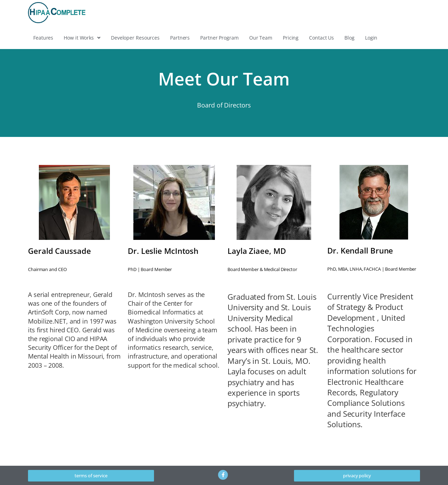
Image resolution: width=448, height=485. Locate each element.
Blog (349, 38)
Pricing (291, 38)
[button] (82, 38)
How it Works (82, 38)
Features (43, 38)
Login (371, 38)
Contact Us (321, 38)
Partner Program (219, 38)
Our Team (261, 38)
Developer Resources (135, 38)
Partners (180, 38)
